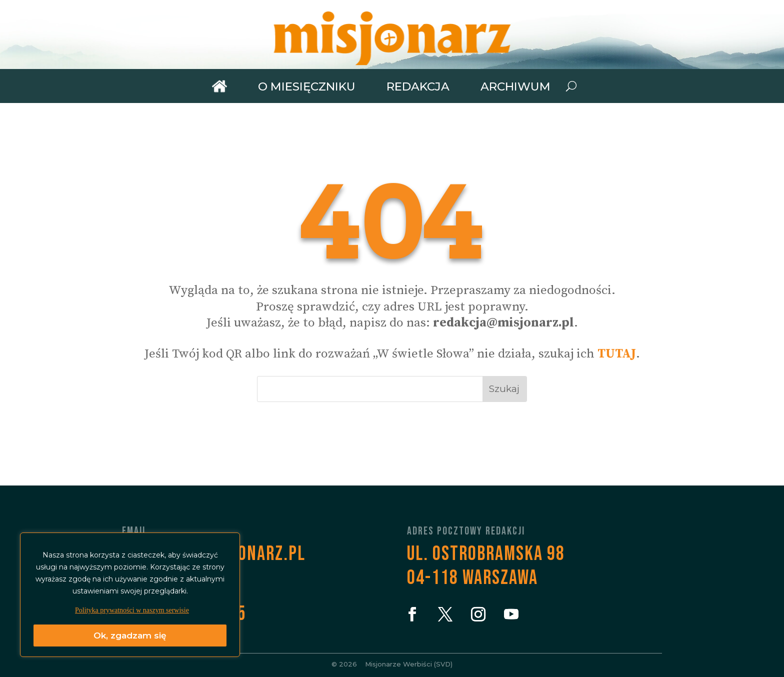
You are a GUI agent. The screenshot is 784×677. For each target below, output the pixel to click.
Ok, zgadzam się (130, 635)
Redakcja (418, 87)
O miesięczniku (307, 87)
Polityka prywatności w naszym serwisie (132, 610)
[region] (130, 595)
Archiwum (515, 87)
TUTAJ (617, 354)
